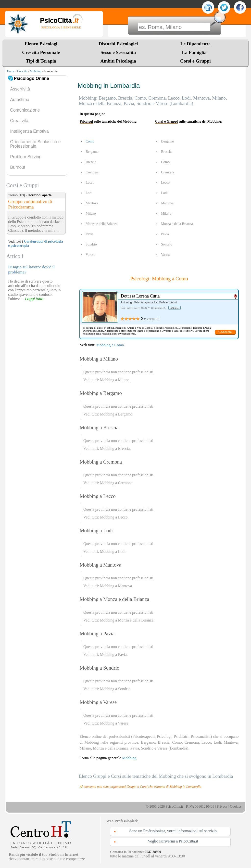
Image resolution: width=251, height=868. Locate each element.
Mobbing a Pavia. (114, 654)
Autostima (20, 100)
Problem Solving (26, 157)
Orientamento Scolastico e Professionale (35, 144)
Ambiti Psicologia (118, 61)
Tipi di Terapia (41, 61)
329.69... (175, 308)
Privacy (222, 806)
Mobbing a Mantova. (117, 586)
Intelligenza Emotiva (29, 131)
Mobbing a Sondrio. (116, 689)
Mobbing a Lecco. (114, 517)
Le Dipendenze (195, 44)
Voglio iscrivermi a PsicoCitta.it (173, 841)
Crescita (22, 71)
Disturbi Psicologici (118, 44)
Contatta (225, 332)
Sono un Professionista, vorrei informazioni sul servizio (173, 831)
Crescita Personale (41, 52)
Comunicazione (25, 110)
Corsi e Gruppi (195, 61)
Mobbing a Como (110, 345)
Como (90, 141)
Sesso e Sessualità (118, 52)
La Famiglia (195, 52)
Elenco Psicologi (41, 44)
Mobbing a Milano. (115, 380)
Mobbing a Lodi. (113, 551)
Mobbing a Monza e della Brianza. (127, 620)
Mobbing (36, 71)
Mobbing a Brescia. (115, 448)
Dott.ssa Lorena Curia (140, 296)
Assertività (20, 89)
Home (11, 71)
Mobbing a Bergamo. (117, 414)
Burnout (18, 167)
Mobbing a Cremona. (117, 483)
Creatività (19, 121)
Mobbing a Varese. (115, 723)
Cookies (236, 806)
